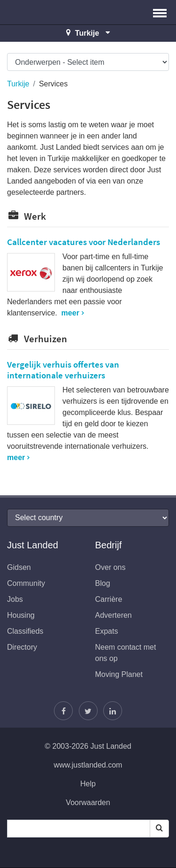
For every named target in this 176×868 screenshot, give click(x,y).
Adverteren (114, 615)
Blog (103, 583)
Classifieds (25, 631)
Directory (22, 647)
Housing (21, 615)
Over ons (111, 567)
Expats (107, 631)
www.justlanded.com (88, 765)
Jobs (15, 599)
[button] (160, 12)
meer (70, 313)
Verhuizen (37, 339)
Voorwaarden (88, 803)
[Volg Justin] (88, 711)
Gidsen (19, 567)
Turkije (18, 84)
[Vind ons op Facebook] (63, 711)
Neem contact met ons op (126, 653)
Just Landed (42, 12)
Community (26, 583)
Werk (27, 216)
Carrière (109, 599)
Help (88, 784)
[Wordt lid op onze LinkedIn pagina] (113, 711)
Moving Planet (119, 674)
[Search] (159, 829)
